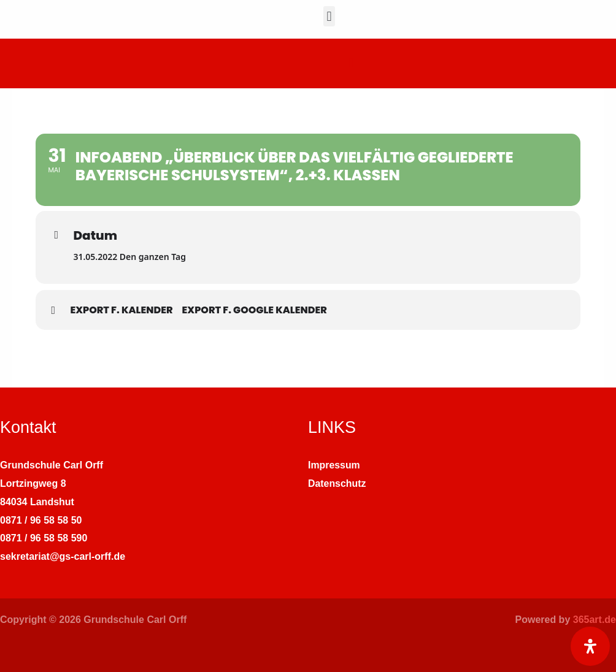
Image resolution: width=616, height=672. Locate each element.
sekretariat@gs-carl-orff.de (63, 556)
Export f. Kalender (121, 310)
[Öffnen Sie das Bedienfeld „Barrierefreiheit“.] (590, 646)
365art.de (595, 620)
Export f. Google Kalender (255, 310)
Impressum (334, 465)
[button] (329, 16)
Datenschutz (337, 483)
